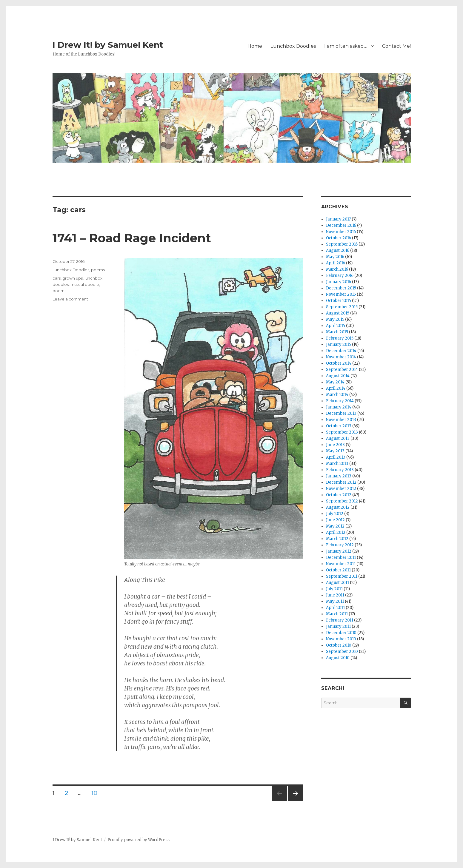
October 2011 (338, 570)
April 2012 (336, 532)
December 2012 (341, 482)
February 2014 (340, 401)
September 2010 (342, 652)
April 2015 (336, 326)
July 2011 (334, 589)
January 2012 (339, 551)
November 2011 (341, 564)
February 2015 (340, 338)
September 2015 (342, 307)
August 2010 (338, 658)
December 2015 (341, 288)
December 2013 (341, 413)
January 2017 (338, 219)
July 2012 (335, 514)
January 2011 (338, 626)
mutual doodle (85, 284)
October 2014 (339, 363)
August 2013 (338, 438)
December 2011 (341, 558)
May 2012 (335, 526)
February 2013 (340, 470)
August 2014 (338, 376)
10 (96, 793)
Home (255, 46)
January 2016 (339, 282)
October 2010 (339, 645)
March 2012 (337, 539)
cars (57, 278)
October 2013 (339, 426)
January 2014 (339, 407)
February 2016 (340, 276)
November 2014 (341, 357)
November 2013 (341, 420)
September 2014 (342, 370)
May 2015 (335, 319)
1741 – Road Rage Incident (132, 238)
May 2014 (335, 382)
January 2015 (339, 344)
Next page (296, 801)
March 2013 (337, 464)
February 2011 (340, 620)
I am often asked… (346, 46)
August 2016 (338, 250)
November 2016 (341, 232)
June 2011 (335, 595)
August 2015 (338, 313)
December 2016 (341, 225)
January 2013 (339, 476)
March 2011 (337, 614)
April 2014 (336, 388)
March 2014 (337, 395)
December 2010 (341, 633)
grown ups (73, 278)
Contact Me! (396, 46)
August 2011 (337, 583)
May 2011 (335, 601)
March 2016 (337, 269)
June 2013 (335, 445)
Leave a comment (70, 299)
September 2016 (342, 244)
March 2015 (337, 332)
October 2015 (339, 301)
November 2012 (341, 489)
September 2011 (342, 576)
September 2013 (342, 432)
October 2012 (339, 495)
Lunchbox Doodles (293, 46)
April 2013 (336, 457)
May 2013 (335, 451)
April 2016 (336, 263)
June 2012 (335, 520)
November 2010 (341, 639)
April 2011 (335, 608)
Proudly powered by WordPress (139, 840)
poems (98, 270)
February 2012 (340, 545)
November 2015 (341, 294)
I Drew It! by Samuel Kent (108, 45)
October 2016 (339, 238)
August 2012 (338, 507)
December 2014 (341, 351)
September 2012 (342, 501)
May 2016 (335, 257)
